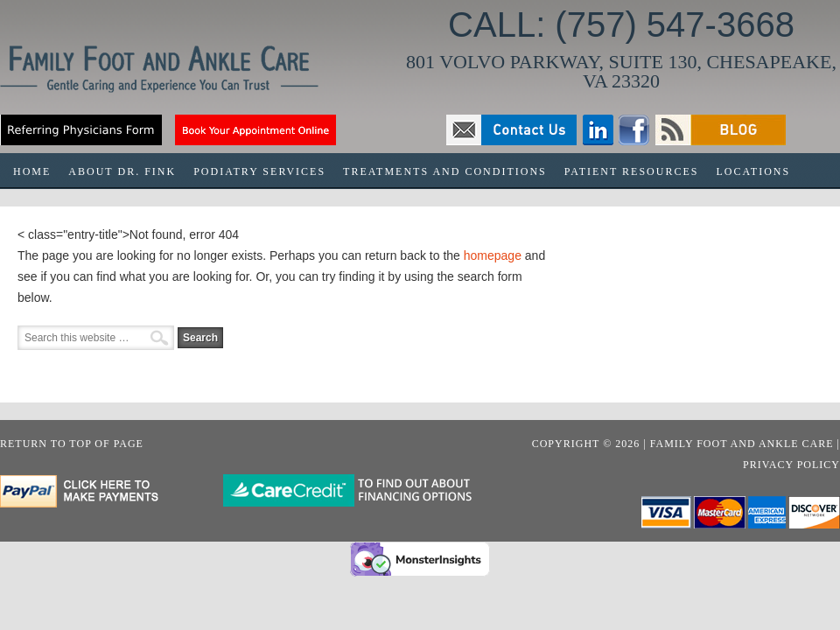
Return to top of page (72, 444)
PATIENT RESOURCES (632, 171)
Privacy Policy (791, 465)
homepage (493, 255)
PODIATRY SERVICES (259, 171)
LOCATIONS (753, 171)
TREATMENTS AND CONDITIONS (441, 177)
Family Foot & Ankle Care (175, 76)
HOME (32, 171)
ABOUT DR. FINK (122, 171)
